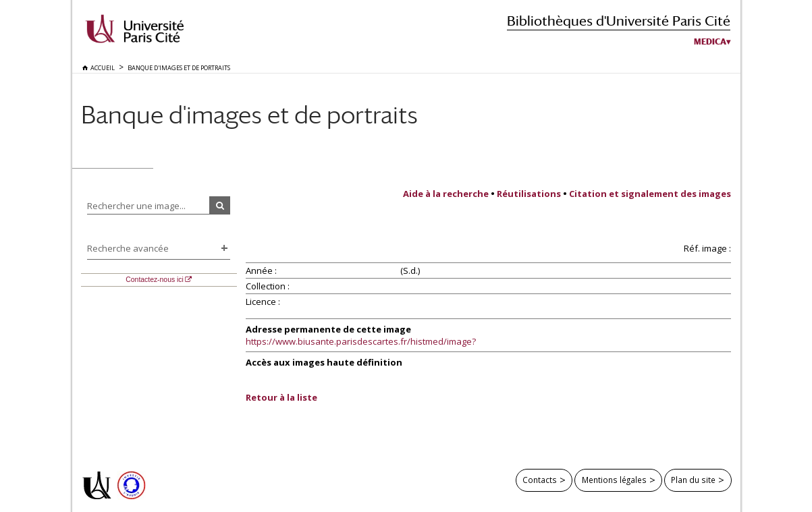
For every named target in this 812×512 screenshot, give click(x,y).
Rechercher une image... (136, 206)
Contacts (540, 480)
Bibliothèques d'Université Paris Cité (619, 21)
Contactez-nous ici (154, 280)
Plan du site (693, 480)
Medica (710, 42)
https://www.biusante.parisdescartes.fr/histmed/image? (361, 341)
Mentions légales (614, 480)
